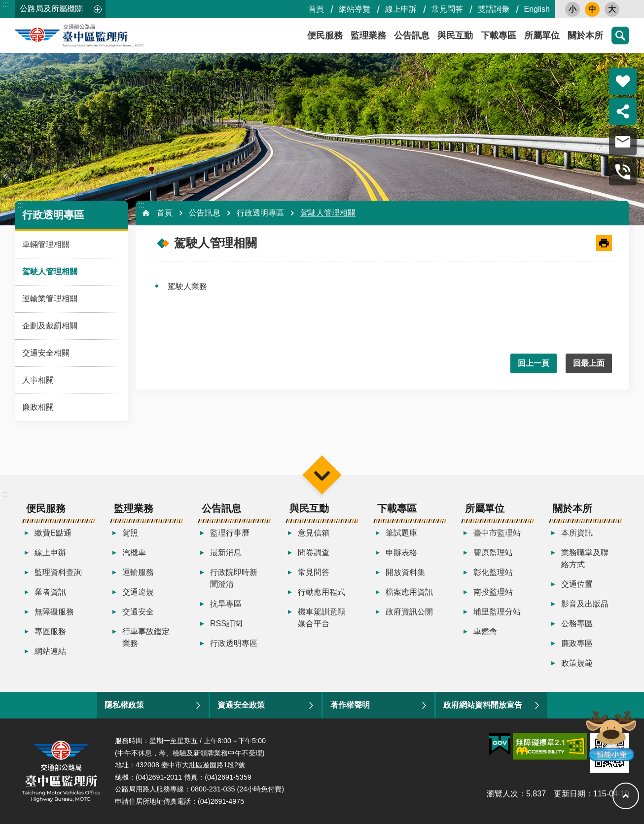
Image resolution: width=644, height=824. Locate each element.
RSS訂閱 (226, 624)
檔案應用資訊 (409, 592)
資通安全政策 (241, 705)
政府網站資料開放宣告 (483, 705)
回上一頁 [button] (534, 363)
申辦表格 (401, 553)
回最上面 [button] (589, 363)
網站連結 (50, 651)
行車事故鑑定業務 (146, 637)
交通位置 (577, 584)
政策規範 (577, 663)
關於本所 (585, 36)
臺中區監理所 (104, 36)
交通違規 (138, 592)
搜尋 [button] (620, 36)
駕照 (130, 533)
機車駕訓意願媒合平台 (322, 618)
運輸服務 (138, 572)
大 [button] (612, 9)
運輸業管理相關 (50, 299)
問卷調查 (314, 553)
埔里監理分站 (497, 612)
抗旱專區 (226, 604)
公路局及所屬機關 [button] (51, 9)
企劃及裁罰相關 (50, 326)
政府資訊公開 (409, 612)
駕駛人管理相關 (50, 271)
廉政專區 (577, 643)
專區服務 (50, 631)
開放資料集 (405, 572)
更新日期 (570, 794)
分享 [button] (623, 111)
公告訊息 (412, 36)
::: (6, 4)
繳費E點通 (53, 533)
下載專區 (499, 36)
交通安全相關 (46, 353)
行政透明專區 (53, 215)
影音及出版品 (585, 604)
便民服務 (325, 36)
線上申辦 (50, 553)
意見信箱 (314, 533)
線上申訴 (401, 9)
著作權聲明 (350, 705)
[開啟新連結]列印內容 (604, 243)
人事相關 (38, 380)
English (537, 9)
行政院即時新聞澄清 (234, 578)
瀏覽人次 (502, 794)
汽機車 (134, 553)
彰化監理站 (493, 572)
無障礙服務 (54, 612)
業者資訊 (50, 592)
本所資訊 (577, 533)
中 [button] (592, 9)
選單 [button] (322, 475)
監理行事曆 (230, 533)
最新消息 (226, 553)
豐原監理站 (493, 553)
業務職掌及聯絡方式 (585, 558)
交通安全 (138, 612)
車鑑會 (485, 631)
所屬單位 (542, 36)
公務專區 (577, 624)
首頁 (316, 9)
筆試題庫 (401, 533)
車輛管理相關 (46, 244)
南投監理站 (493, 592)
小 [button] (572, 9)
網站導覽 (355, 9)
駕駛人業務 (187, 286)
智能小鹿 (610, 735)
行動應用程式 (322, 592)
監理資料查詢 (58, 572)
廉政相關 (38, 407)
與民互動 (455, 36)
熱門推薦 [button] (623, 81)
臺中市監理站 (497, 533)
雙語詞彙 (494, 9)
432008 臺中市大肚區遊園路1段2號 (190, 765)
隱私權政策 (124, 705)
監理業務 (368, 36)
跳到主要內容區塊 (5, 5)
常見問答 (447, 9)
